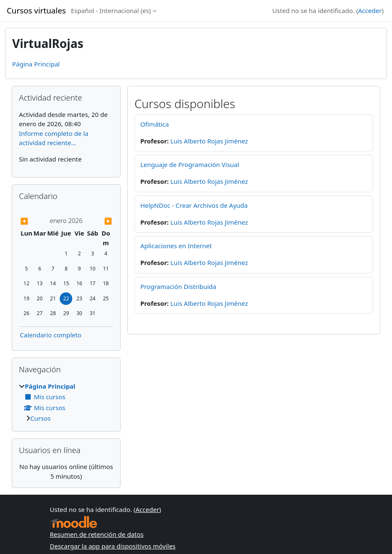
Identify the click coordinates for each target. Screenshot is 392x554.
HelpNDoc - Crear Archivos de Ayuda (194, 205)
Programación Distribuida (178, 286)
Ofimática (155, 124)
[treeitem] (66, 402)
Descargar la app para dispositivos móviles (113, 546)
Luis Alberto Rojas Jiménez (209, 141)
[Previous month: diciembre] (34, 221)
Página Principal (36, 64)
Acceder (370, 11)
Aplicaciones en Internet (176, 246)
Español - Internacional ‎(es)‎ (111, 11)
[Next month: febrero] (99, 221)
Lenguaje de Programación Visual (190, 164)
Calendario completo (51, 335)
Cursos (40, 418)
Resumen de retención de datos (97, 534)
